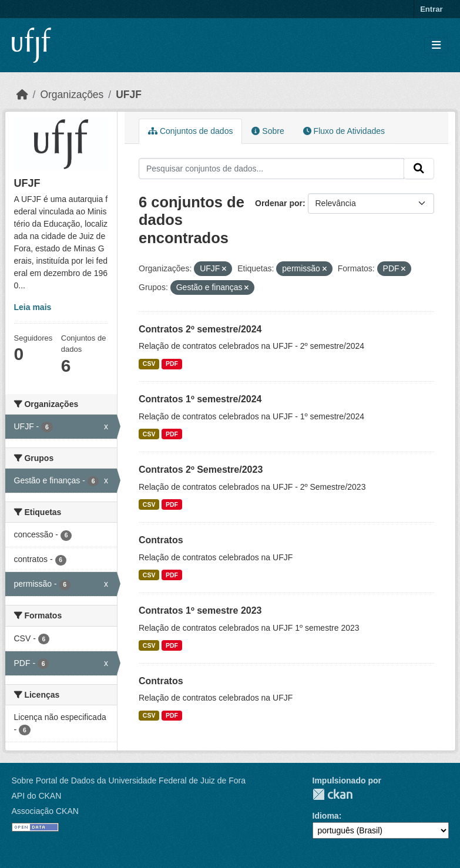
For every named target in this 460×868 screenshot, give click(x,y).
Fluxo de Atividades (344, 131)
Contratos (161, 540)
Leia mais (33, 307)
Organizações (72, 95)
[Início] (22, 95)
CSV (149, 364)
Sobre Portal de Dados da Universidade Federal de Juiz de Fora (129, 780)
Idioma (326, 816)
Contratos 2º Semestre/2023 (201, 470)
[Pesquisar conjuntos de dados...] (271, 169)
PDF (172, 364)
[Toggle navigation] (436, 46)
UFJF (129, 95)
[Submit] (419, 169)
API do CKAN (37, 796)
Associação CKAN (45, 811)
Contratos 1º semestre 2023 (200, 610)
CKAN (333, 794)
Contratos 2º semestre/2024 (200, 329)
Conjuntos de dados (190, 131)
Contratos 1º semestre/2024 (200, 399)
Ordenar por (279, 203)
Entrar (431, 9)
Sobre (268, 131)
